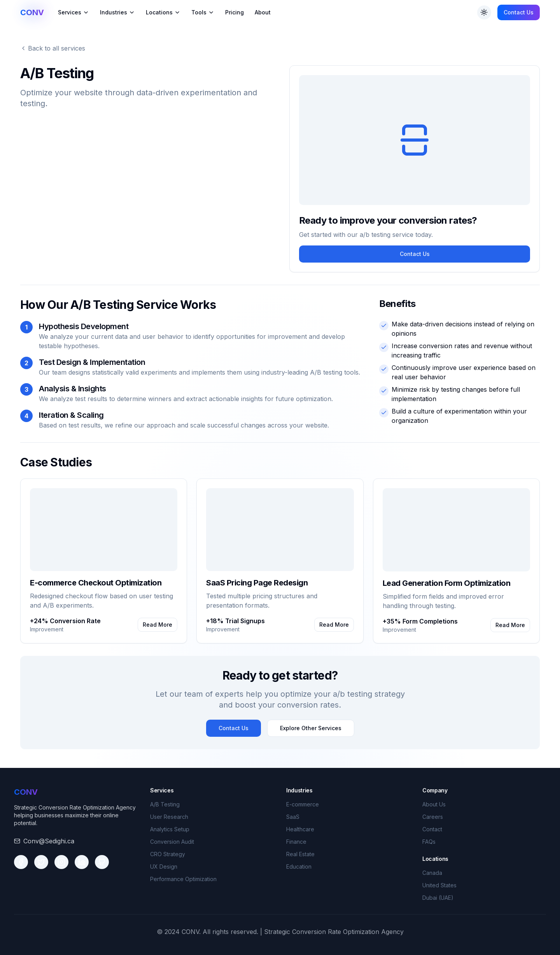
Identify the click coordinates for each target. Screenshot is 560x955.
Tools (203, 12)
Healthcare (300, 829)
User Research (169, 817)
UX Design (164, 867)
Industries (117, 12)
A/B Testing (165, 804)
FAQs (429, 842)
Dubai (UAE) (438, 898)
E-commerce (303, 804)
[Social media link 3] (61, 862)
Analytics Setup (170, 829)
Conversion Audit (172, 842)
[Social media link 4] (82, 862)
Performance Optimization (183, 879)
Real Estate (300, 854)
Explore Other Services (311, 728)
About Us (434, 804)
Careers (433, 817)
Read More (157, 625)
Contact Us (519, 12)
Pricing (234, 12)
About (263, 12)
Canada (432, 873)
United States (439, 885)
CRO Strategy (168, 854)
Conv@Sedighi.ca (49, 841)
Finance (296, 842)
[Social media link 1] (21, 862)
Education (299, 867)
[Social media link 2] (41, 862)
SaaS (293, 817)
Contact (432, 829)
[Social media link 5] (102, 862)
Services (73, 12)
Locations (163, 12)
